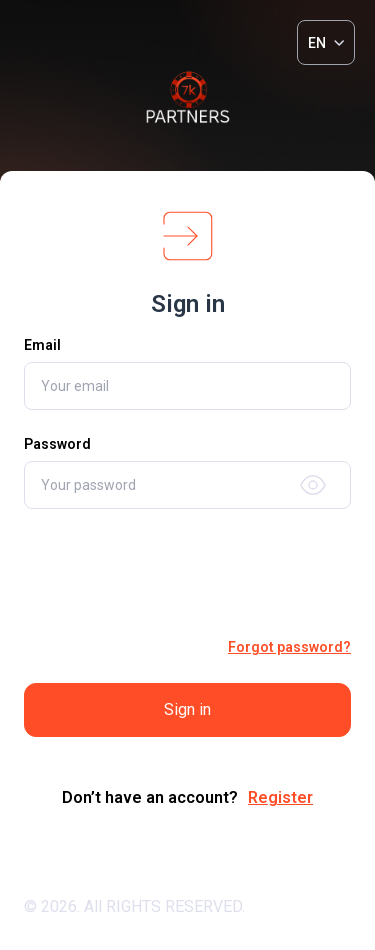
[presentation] (188, 573)
